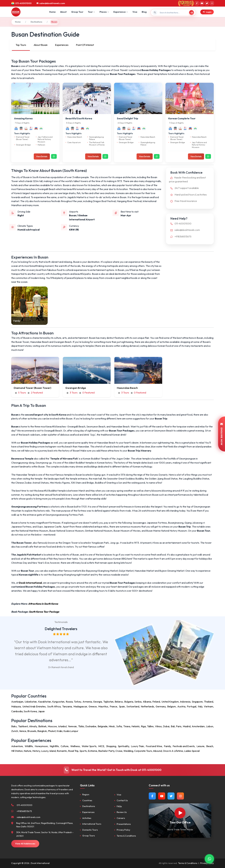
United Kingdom (170, 702)
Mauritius (103, 706)
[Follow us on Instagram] (180, 796)
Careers (121, 818)
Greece (93, 706)
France (113, 706)
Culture (65, 746)
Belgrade (103, 726)
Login (207, 12)
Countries (87, 800)
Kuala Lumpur (71, 731)
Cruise (119, 751)
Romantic (62, 751)
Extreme (92, 751)
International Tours (92, 824)
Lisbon (210, 726)
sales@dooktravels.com (184, 230)
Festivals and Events (184, 746)
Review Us (122, 812)
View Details (42, 156)
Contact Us (122, 800)
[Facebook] (197, 3)
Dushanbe (91, 726)
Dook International (30, 583)
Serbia (138, 702)
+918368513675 (180, 236)
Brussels (32, 731)
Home (52, 12)
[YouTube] (202, 3)
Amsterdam (198, 726)
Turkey (77, 702)
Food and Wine (154, 746)
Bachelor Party (106, 751)
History (36, 751)
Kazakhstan (45, 702)
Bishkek (42, 726)
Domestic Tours (90, 830)
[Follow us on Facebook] (152, 796)
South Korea (30, 711)
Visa (135, 12)
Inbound (157, 751)
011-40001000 (180, 223)
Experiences (62, 45)
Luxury (45, 751)
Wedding (128, 751)
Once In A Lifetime (173, 751)
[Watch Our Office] (180, 813)
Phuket (52, 731)
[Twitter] (207, 3)
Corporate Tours (143, 751)
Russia (69, 702)
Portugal (192, 706)
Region (86, 794)
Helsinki (135, 726)
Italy (200, 706)
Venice (23, 731)
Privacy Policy (123, 830)
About (63, 12)
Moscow (52, 726)
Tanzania (67, 706)
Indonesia (185, 702)
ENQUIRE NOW (222, 434)
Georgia (97, 702)
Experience (121, 12)
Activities (87, 818)
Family (167, 746)
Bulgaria (129, 702)
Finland (156, 702)
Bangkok (42, 731)
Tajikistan (108, 702)
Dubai (166, 726)
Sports (83, 751)
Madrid (187, 726)
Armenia (87, 702)
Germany (161, 706)
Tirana (127, 726)
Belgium (171, 706)
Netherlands (147, 706)
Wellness (75, 746)
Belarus (119, 702)
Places (104, 12)
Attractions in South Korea (43, 604)
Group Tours (89, 836)
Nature (27, 751)
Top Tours (21, 45)
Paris (179, 726)
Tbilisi (81, 726)
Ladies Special (192, 751)
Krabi (59, 731)
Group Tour (77, 12)
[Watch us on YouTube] (162, 796)
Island (52, 751)
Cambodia (17, 711)
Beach (210, 746)
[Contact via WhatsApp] (209, 859)
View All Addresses (25, 844)
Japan (41, 711)
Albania (147, 702)
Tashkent (23, 726)
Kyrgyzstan (58, 702)
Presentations (124, 824)
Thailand (209, 702)
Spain (122, 706)
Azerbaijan (17, 702)
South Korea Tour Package (44, 612)
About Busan (41, 45)
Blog (144, 12)
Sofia (119, 726)
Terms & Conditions (126, 836)
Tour (91, 12)
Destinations (36, 22)
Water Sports (89, 746)
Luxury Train (137, 746)
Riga (143, 726)
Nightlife (54, 746)
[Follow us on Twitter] (171, 796)
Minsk (112, 726)
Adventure (17, 746)
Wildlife (29, 746)
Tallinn (150, 726)
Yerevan (72, 726)
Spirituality (123, 746)
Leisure (200, 746)
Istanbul (62, 726)
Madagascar (80, 706)
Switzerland (133, 706)
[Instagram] (212, 3)
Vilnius (158, 726)
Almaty (33, 726)
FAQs (119, 806)
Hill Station (17, 751)
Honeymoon (41, 746)
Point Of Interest (85, 45)
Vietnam (209, 706)
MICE (101, 746)
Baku (14, 726)
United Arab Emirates (34, 706)
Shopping (111, 746)
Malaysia (16, 706)
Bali (173, 726)
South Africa (54, 706)
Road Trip (73, 751)
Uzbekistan (31, 702)
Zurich (15, 731)
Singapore (197, 702)
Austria (181, 706)
